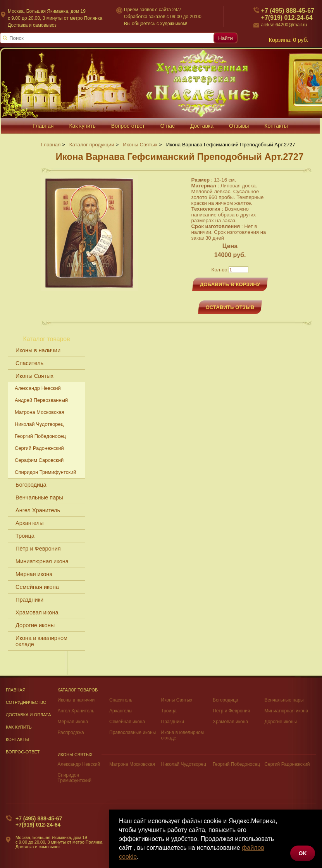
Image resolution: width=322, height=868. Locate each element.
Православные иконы (133, 732)
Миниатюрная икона (42, 561)
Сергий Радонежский (39, 448)
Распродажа (71, 732)
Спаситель (29, 363)
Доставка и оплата (28, 715)
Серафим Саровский (39, 460)
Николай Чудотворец (39, 424)
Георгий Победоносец (40, 436)
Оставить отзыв (230, 307)
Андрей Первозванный (41, 400)
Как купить (19, 727)
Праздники (29, 600)
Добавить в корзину (230, 284)
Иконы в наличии (38, 350)
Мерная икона (34, 574)
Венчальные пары (39, 497)
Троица (25, 536)
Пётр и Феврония (38, 549)
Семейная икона (37, 587)
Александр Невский (38, 388)
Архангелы (29, 523)
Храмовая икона (37, 612)
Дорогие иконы (35, 625)
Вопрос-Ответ (23, 752)
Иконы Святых (34, 376)
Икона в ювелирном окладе (41, 641)
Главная (16, 690)
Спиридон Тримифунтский (45, 472)
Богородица (31, 485)
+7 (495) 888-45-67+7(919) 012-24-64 (39, 822)
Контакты (17, 739)
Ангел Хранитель (38, 510)
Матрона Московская (40, 412)
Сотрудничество (26, 702)
